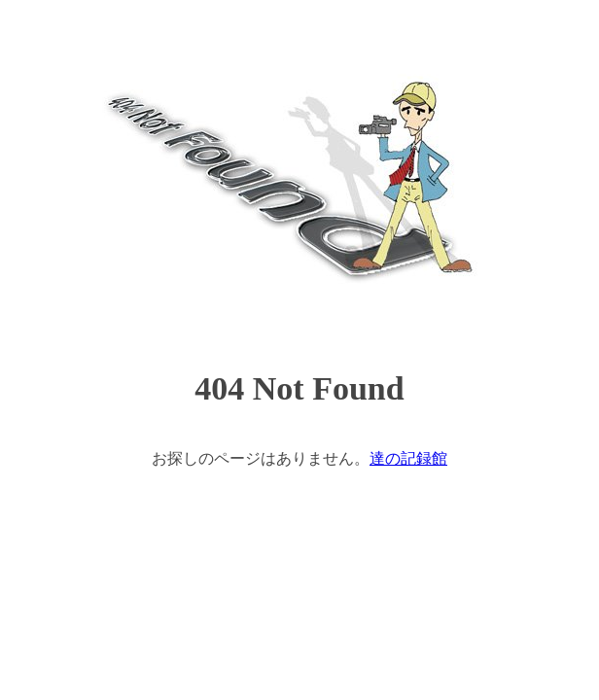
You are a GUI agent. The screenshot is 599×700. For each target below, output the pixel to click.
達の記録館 (408, 458)
